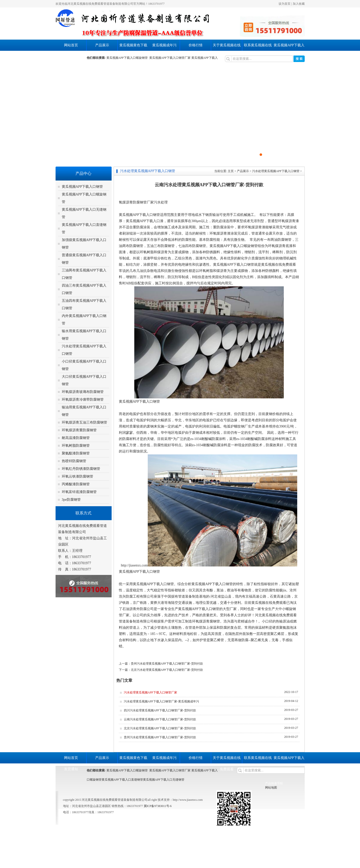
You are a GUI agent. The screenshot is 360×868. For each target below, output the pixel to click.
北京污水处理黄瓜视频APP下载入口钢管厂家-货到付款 (167, 670)
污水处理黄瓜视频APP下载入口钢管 (276, 171)
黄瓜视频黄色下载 (133, 45)
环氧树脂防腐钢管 (76, 446)
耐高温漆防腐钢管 (76, 438)
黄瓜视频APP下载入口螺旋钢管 (128, 58)
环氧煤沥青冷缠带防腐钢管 (83, 400)
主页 (231, 171)
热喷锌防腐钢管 (74, 461)
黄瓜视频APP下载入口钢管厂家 (170, 58)
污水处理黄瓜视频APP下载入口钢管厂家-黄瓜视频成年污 (161, 701)
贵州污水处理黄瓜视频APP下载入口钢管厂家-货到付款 (167, 664)
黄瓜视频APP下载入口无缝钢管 (164, 780)
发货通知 (71, 56)
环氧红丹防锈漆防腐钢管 (81, 469)
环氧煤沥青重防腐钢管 (79, 430)
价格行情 (196, 45)
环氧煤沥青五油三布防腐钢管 (84, 422)
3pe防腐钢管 (71, 500)
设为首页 (285, 4)
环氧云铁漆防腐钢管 (77, 476)
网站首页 (71, 45)
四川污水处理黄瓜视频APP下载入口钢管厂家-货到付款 (160, 710)
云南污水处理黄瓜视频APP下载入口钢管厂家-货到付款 (160, 719)
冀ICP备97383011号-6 (157, 806)
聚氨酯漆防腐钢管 (76, 453)
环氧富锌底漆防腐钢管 (79, 492)
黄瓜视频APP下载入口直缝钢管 (122, 780)
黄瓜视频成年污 (164, 45)
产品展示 (102, 45)
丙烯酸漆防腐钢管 (76, 484)
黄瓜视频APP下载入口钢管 (82, 187)
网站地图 (271, 788)
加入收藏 (299, 4)
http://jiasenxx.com (134, 565)
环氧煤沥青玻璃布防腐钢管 (83, 392)
